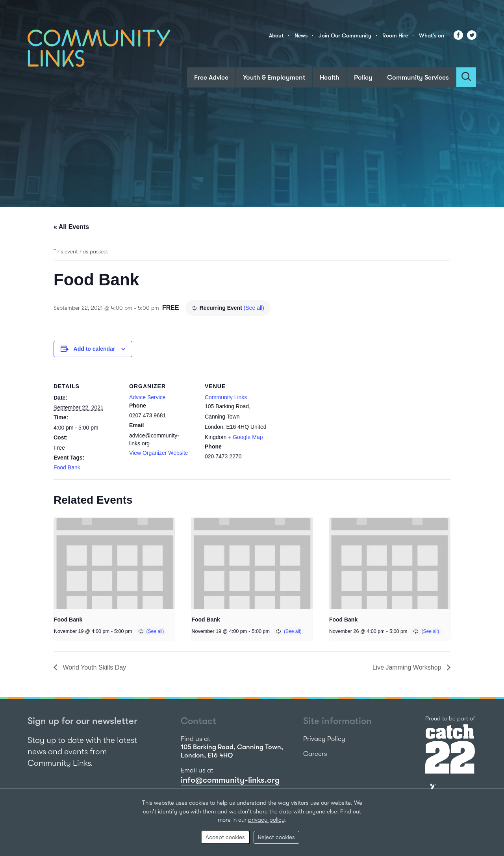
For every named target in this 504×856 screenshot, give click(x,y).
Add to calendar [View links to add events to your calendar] (94, 349)
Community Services (418, 77)
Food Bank (67, 467)
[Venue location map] (322, 424)
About (276, 35)
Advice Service (147, 397)
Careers (315, 754)
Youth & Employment (274, 77)
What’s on (432, 35)
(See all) (254, 308)
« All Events (71, 227)
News (301, 35)
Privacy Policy (324, 739)
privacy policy (267, 820)
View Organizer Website (159, 453)
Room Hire (395, 35)
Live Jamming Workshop (408, 667)
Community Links (226, 397)
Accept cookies (225, 837)
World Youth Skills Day (94, 667)
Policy (363, 77)
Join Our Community (345, 35)
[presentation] (114, 563)
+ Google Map (245, 437)
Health (330, 77)
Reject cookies (276, 837)
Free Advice (211, 77)
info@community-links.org (230, 780)
